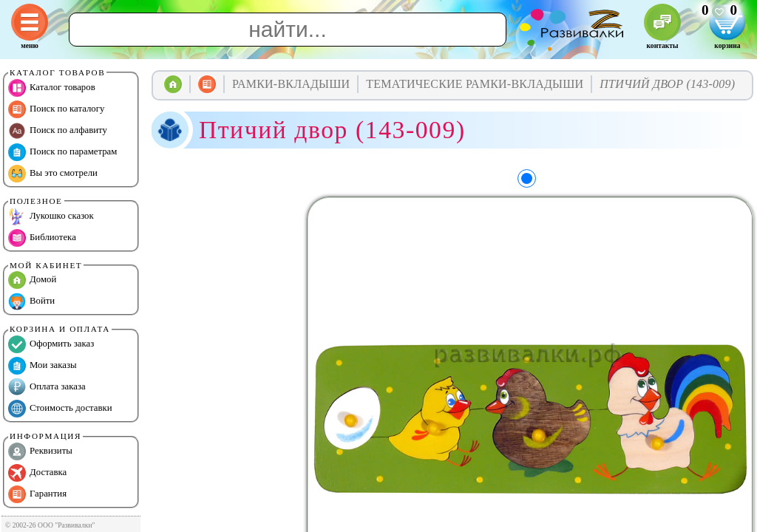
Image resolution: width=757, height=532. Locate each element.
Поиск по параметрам (62, 152)
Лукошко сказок (51, 216)
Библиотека (42, 238)
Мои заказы (43, 366)
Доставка (37, 473)
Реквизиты (40, 451)
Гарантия (37, 494)
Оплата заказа (47, 387)
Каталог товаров (52, 88)
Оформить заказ (51, 344)
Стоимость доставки (60, 409)
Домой (32, 280)
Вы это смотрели (53, 174)
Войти (31, 301)
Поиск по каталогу (56, 109)
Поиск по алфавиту (58, 131)
